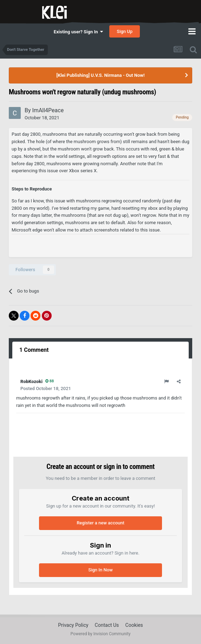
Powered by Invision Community (101, 634)
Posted (46, 388)
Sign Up (125, 31)
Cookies (134, 625)
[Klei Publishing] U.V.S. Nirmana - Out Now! (101, 75)
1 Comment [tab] (34, 350)
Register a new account (100, 523)
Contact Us (107, 625)
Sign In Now (100, 570)
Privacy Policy (73, 625)
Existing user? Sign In (78, 32)
